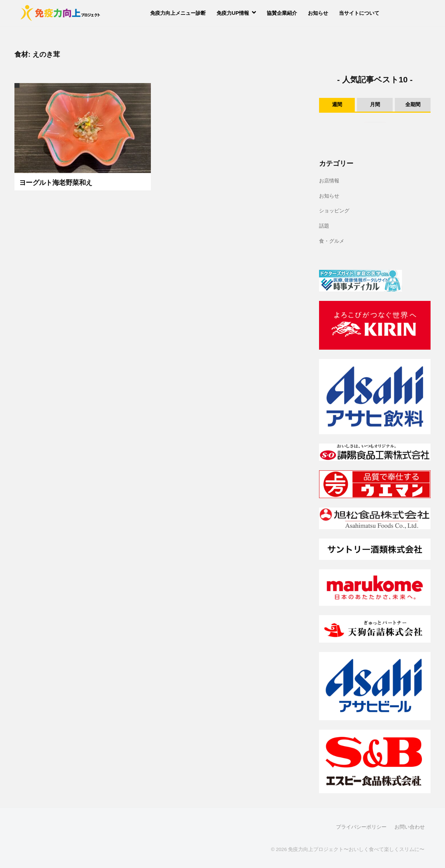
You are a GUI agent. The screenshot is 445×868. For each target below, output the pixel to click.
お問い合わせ (410, 827)
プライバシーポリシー (361, 827)
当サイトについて (359, 13)
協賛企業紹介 (282, 13)
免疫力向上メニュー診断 (178, 13)
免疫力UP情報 (233, 13)
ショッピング (334, 211)
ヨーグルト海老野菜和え (56, 183)
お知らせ (318, 13)
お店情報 (329, 181)
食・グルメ (332, 241)
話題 (324, 226)
